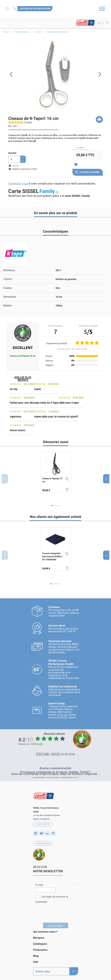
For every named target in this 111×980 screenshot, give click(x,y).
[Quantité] (14, 159)
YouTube (41, 831)
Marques (39, 936)
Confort (8, 279)
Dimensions (10, 297)
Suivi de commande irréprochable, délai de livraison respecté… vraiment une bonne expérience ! (56, 774)
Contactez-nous (15, 9)
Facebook (36, 831)
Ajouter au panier (87, 172)
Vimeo (47, 831)
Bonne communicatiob (56, 767)
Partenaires (40, 948)
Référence (9, 270)
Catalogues (40, 942)
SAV (36, 960)
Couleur (8, 288)
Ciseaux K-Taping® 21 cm (52, 480)
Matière (8, 306)
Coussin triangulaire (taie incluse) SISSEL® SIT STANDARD (52, 556)
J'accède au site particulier (35, 9)
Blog (36, 954)
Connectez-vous (18, 184)
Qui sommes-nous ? (45, 930)
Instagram (53, 831)
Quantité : (13, 153)
